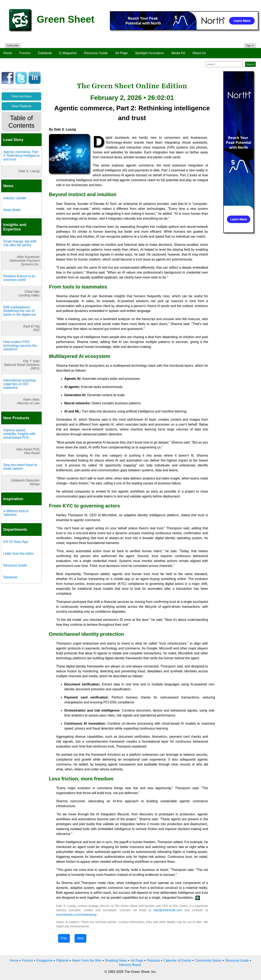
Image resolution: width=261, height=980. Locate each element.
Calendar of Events (177, 960)
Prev (64, 938)
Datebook (45, 53)
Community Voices (208, 960)
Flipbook (62, 960)
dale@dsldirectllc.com (168, 910)
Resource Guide (96, 53)
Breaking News (116, 960)
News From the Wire (87, 960)
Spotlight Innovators (150, 53)
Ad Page (121, 53)
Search (250, 64)
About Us (199, 53)
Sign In (250, 45)
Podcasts (153, 960)
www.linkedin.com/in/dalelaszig (76, 915)
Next (80, 938)
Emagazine (44, 960)
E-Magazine (68, 53)
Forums (25, 53)
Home (8, 53)
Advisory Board (130, 965)
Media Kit (178, 53)
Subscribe (13, 45)
